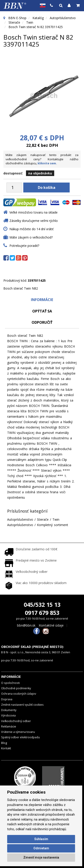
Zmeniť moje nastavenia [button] (41, 857)
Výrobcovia (8, 715)
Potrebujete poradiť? (24, 246)
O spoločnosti (10, 683)
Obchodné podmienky (16, 688)
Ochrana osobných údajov (19, 694)
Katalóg (38, 18)
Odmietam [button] (41, 848)
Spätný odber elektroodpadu (20, 737)
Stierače (14, 22)
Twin (30, 22)
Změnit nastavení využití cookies (22, 705)
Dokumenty (9, 710)
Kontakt (6, 748)
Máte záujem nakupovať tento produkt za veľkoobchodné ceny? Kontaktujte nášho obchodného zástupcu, (42, 159)
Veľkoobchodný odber (16, 721)
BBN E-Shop (17, 18)
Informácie (42, 300)
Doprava (7, 699)
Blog (4, 743)
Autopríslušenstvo (63, 18)
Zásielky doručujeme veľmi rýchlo (34, 221)
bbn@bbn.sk (26, 625)
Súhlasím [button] (41, 839)
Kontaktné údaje (51, 625)
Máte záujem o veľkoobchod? (31, 237)
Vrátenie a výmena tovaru (18, 732)
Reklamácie (9, 726)
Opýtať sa (42, 311)
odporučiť (42, 322)
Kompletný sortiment (53, 525)
